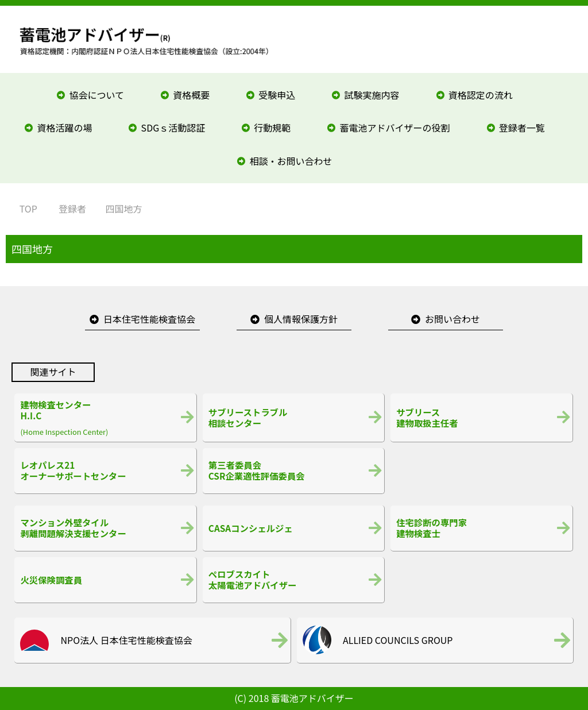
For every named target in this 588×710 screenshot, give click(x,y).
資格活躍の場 (64, 128)
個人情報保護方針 (301, 319)
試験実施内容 (372, 95)
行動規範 (272, 128)
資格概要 (191, 95)
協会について (96, 95)
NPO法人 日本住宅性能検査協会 (126, 640)
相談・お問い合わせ (291, 161)
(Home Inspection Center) (105, 418)
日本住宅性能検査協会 (149, 319)
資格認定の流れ (481, 95)
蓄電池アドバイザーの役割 (395, 128)
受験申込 (277, 95)
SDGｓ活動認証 (173, 128)
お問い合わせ (452, 319)
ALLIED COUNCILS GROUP (398, 640)
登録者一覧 (522, 128)
